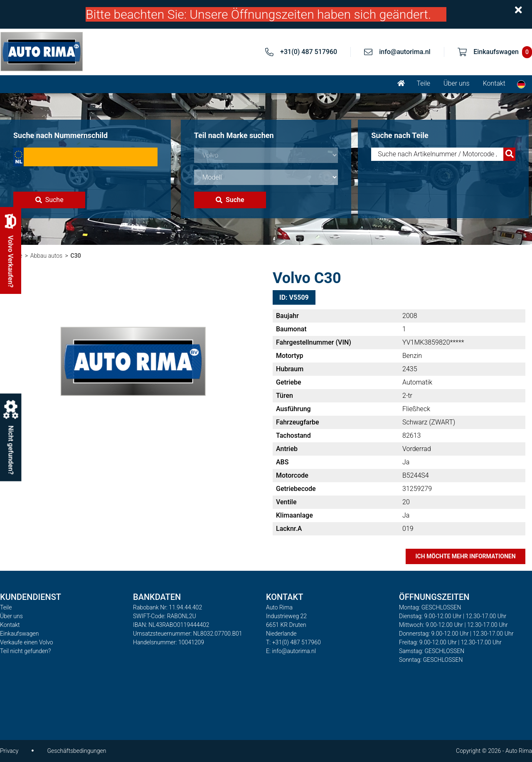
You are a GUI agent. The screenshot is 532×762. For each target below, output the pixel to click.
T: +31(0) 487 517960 (293, 642)
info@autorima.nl (405, 52)
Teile (423, 83)
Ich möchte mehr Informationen (465, 556)
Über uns (457, 83)
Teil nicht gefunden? (25, 651)
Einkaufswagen (19, 634)
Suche (49, 200)
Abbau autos (46, 256)
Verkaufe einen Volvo (27, 642)
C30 (76, 256)
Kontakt (494, 83)
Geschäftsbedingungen (76, 751)
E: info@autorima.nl (291, 651)
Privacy (9, 751)
